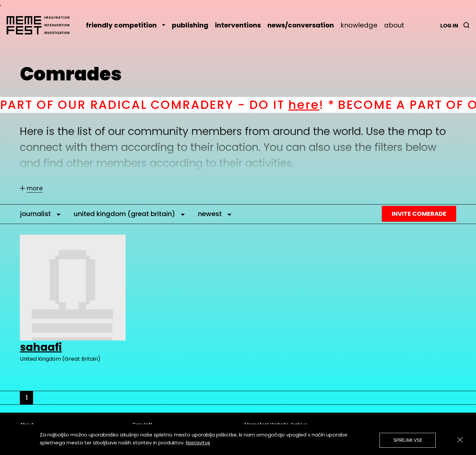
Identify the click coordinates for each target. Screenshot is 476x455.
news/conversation (301, 25)
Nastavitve (198, 443)
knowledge (359, 25)
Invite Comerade (419, 214)
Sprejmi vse (408, 440)
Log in (449, 26)
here (310, 105)
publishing (190, 25)
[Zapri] (460, 440)
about (394, 25)
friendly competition (126, 25)
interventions (238, 25)
